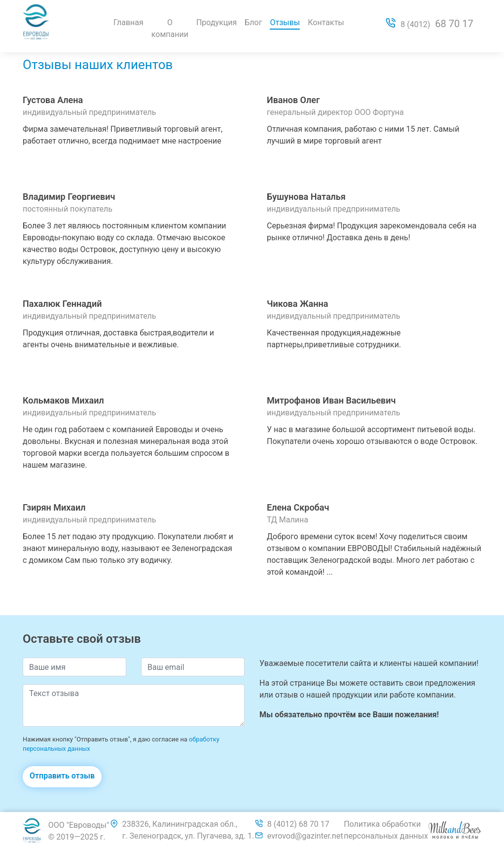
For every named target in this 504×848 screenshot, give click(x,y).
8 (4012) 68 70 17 (298, 824)
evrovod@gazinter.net (305, 836)
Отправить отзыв (62, 776)
